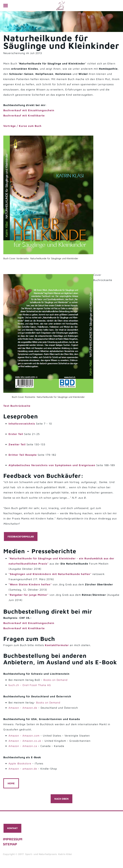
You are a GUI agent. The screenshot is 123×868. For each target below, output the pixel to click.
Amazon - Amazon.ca (23, 746)
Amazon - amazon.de (23, 769)
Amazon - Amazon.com (24, 735)
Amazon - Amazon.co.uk (25, 741)
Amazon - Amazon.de (23, 708)
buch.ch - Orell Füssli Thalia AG (30, 685)
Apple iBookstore (20, 763)
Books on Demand (55, 680)
